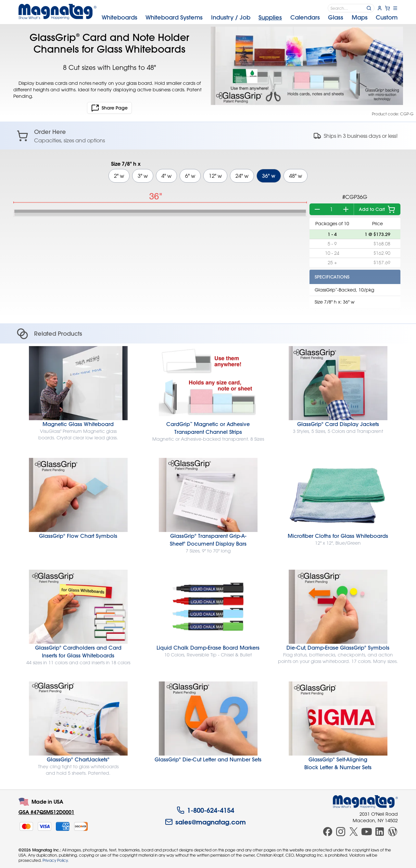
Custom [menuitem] (387, 17)
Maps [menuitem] (360, 17)
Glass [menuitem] (336, 17)
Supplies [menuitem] (270, 17)
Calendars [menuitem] (305, 17)
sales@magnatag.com (205, 822)
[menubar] (250, 18)
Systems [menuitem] (174, 17)
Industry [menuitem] (231, 17)
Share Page (109, 108)
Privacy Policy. (56, 860)
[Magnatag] (365, 802)
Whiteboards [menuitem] (120, 17)
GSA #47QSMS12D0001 (46, 812)
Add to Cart (377, 209)
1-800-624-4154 (205, 810)
